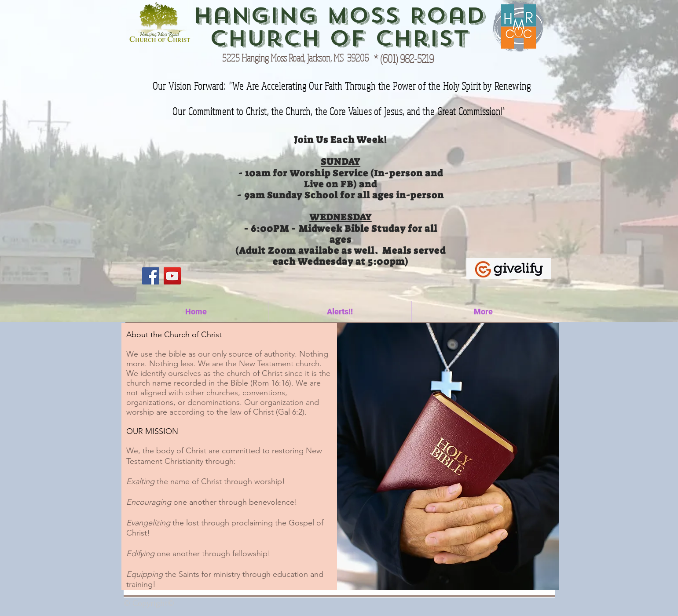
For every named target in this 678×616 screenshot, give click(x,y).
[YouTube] (172, 276)
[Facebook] (151, 276)
